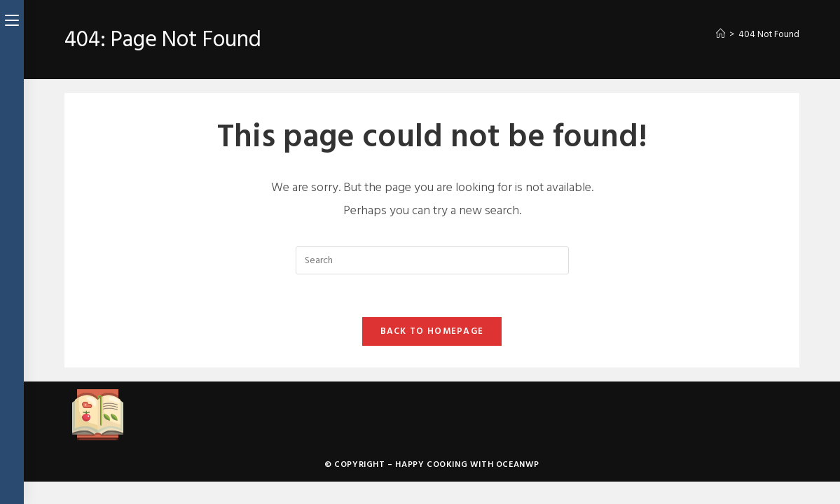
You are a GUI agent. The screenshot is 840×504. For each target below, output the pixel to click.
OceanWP (518, 464)
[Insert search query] (432, 260)
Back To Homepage (432, 331)
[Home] (721, 34)
